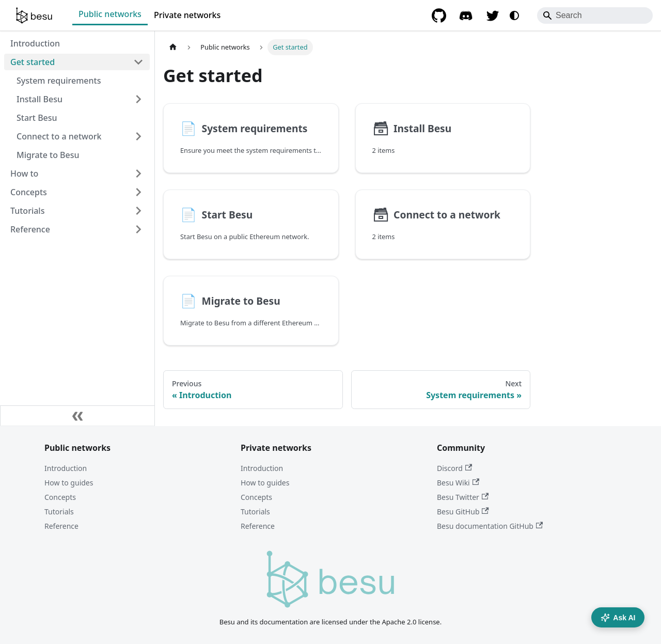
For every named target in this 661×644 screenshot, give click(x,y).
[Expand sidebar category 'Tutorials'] (138, 211)
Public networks (110, 14)
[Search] (595, 15)
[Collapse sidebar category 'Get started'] (138, 62)
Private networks (187, 15)
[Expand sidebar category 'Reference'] (138, 229)
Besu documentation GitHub (490, 526)
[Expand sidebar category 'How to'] (138, 174)
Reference (61, 526)
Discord (454, 468)
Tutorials (59, 512)
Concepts (60, 497)
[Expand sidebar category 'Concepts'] (138, 192)
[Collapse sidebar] (77, 416)
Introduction (66, 468)
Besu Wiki (458, 483)
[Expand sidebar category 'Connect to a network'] (138, 136)
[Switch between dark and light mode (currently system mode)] (514, 15)
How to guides (69, 483)
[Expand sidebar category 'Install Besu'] (138, 99)
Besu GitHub (463, 512)
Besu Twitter (463, 497)
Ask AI (618, 618)
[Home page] (173, 47)
